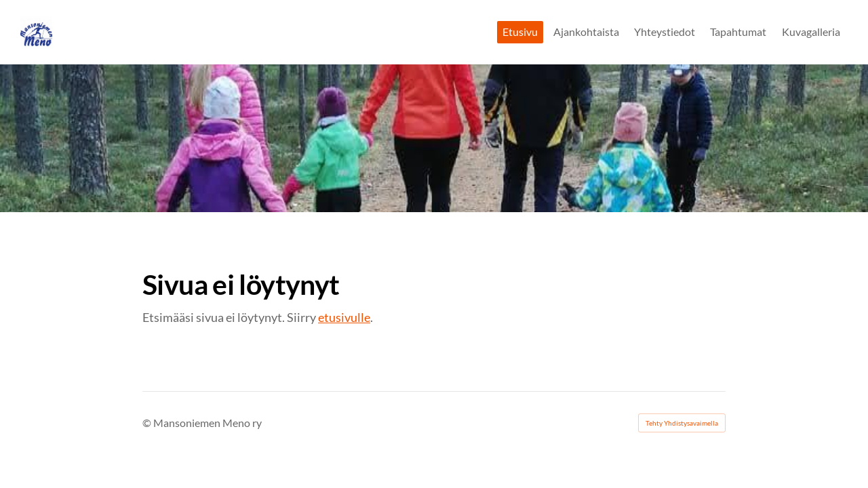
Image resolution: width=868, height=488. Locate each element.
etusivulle (344, 317)
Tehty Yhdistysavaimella (682, 423)
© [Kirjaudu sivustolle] (148, 423)
